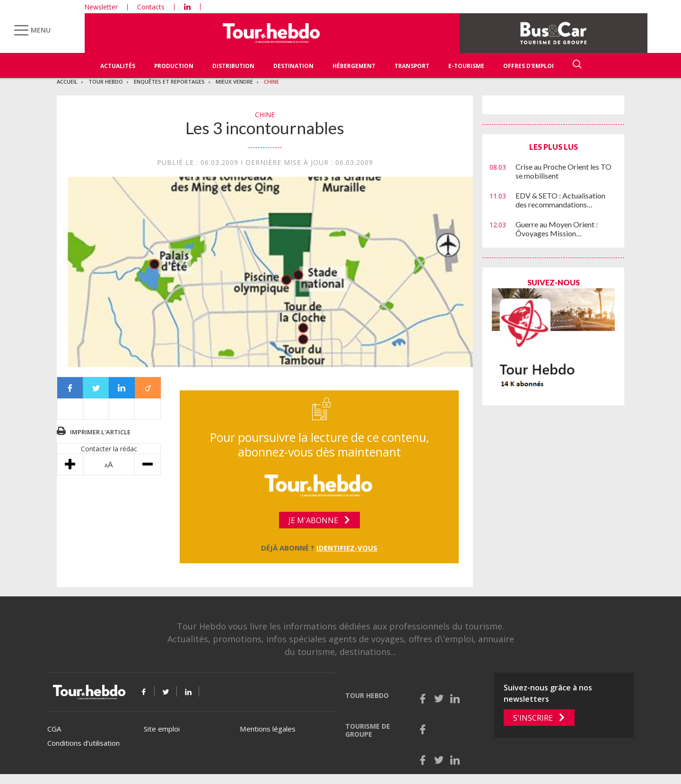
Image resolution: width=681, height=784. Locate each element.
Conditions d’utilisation (83, 743)
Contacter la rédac (109, 449)
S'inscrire (533, 718)
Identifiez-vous (347, 548)
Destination (293, 66)
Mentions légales (268, 729)
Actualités (118, 66)
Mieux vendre (234, 82)
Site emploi (162, 729)
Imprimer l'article (100, 432)
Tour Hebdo (106, 82)
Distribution (233, 66)
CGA (54, 729)
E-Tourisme (466, 66)
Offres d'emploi (528, 66)
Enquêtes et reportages (169, 82)
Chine (271, 82)
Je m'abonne (313, 520)
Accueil (67, 82)
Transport (412, 66)
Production (174, 66)
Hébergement (354, 66)
